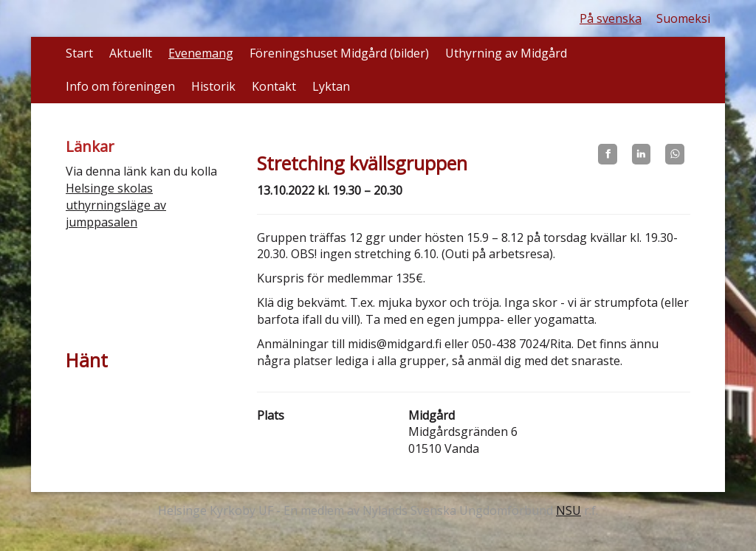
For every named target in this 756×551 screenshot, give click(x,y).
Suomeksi (683, 18)
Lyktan (331, 86)
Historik (213, 86)
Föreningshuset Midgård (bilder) (339, 53)
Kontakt (274, 86)
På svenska (611, 18)
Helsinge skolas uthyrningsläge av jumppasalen (116, 205)
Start (79, 53)
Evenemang (201, 53)
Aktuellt (131, 53)
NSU (568, 510)
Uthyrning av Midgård (506, 53)
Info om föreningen (120, 86)
